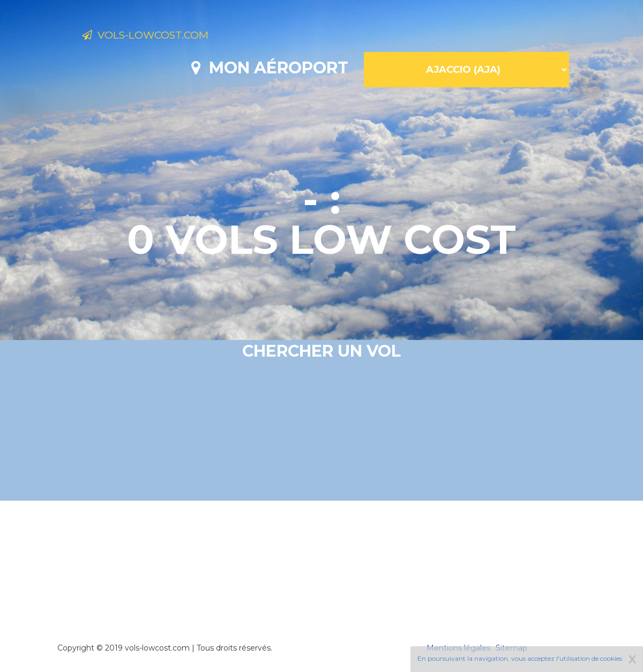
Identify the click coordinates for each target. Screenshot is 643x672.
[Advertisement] (322, 557)
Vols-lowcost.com (167, 36)
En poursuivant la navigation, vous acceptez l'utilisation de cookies (520, 658)
